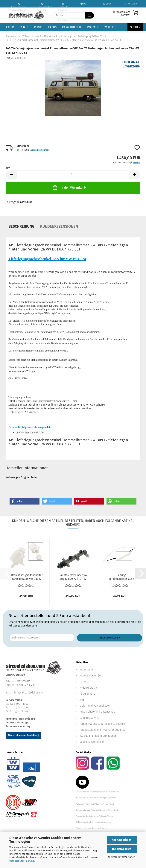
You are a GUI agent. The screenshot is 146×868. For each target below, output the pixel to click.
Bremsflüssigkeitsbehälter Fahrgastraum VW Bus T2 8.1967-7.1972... (27, 577)
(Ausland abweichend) (40, 150)
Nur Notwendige (122, 849)
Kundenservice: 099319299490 (19, 5)
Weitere (110, 27)
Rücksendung (87, 694)
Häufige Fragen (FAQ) (92, 676)
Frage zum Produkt (21, 202)
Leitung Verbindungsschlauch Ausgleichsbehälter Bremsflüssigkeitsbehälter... (121, 577)
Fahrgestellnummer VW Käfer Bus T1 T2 (103, 730)
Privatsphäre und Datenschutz (98, 712)
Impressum (86, 670)
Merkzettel (131, 4)
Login (107, 4)
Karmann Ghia (72, 27)
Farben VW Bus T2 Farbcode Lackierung (103, 724)
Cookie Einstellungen (92, 742)
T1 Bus (24, 27)
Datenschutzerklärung (22, 861)
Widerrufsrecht (88, 688)
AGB (82, 700)
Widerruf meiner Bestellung (23, 735)
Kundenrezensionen (59, 226)
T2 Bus (38, 27)
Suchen (135, 27)
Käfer (10, 27)
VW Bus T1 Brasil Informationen (98, 736)
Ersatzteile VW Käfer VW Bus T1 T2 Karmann (63, 5)
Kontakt (84, 682)
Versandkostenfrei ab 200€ (42, 5)
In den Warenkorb (69, 187)
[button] (11, 175)
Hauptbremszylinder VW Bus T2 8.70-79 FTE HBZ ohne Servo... (73, 577)
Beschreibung (21, 226)
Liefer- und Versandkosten (95, 706)
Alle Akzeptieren (122, 840)
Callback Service (89, 718)
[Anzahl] (73, 175)
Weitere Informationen (122, 857)
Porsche (93, 27)
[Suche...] (89, 15)
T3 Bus (52, 27)
